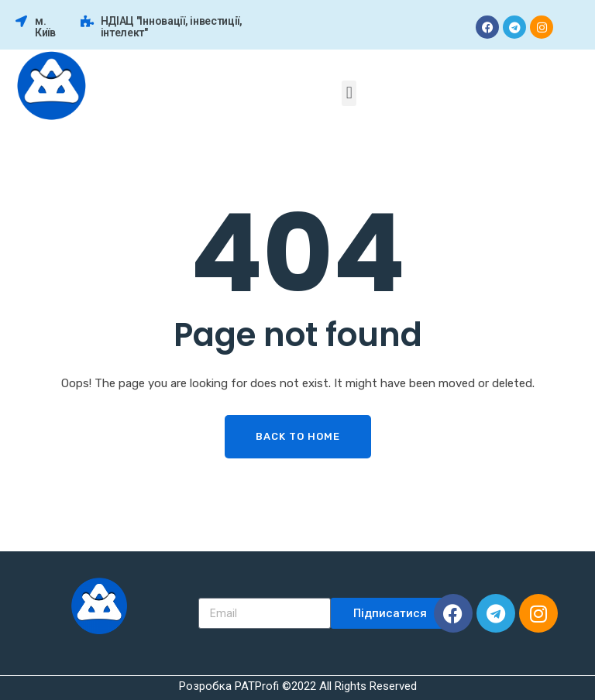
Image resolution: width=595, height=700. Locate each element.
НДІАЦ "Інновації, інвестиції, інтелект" (172, 27)
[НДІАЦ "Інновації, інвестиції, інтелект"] (87, 21)
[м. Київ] (21, 21)
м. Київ (45, 27)
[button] (349, 93)
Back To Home (298, 436)
